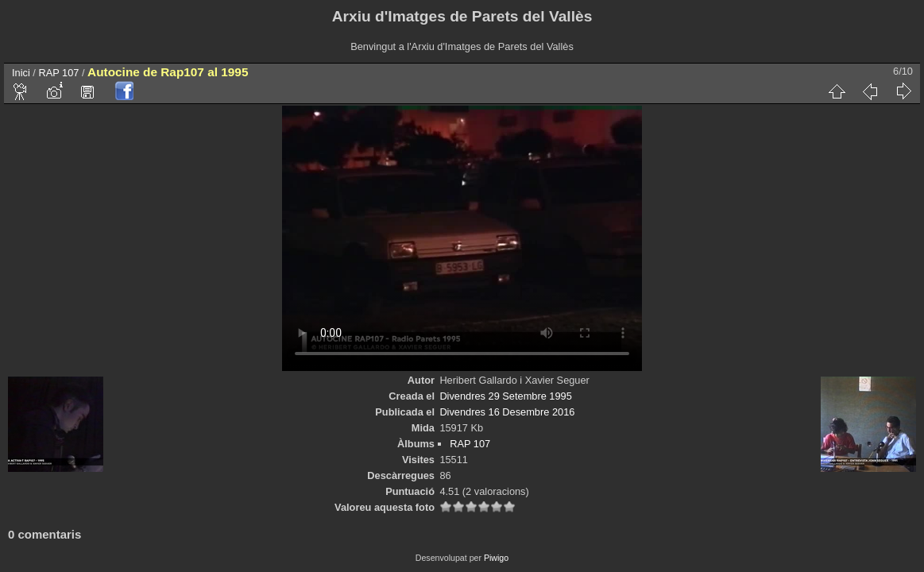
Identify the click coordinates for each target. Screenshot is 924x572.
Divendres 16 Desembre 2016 (507, 412)
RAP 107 (58, 73)
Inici (21, 73)
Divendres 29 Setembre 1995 (505, 396)
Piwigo (496, 558)
